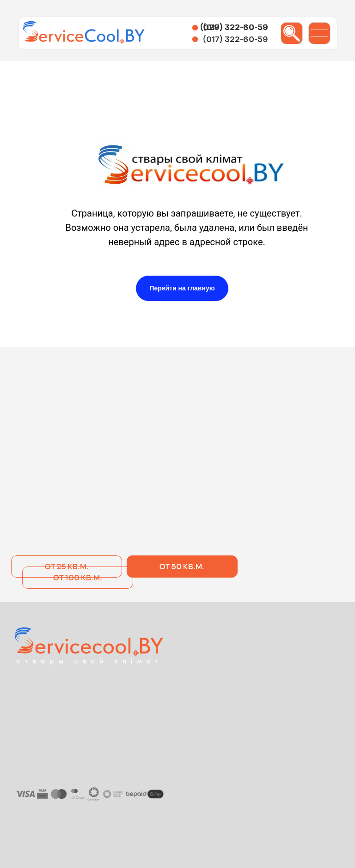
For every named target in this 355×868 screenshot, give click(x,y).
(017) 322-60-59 (235, 39)
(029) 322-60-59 (234, 27)
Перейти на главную (182, 288)
